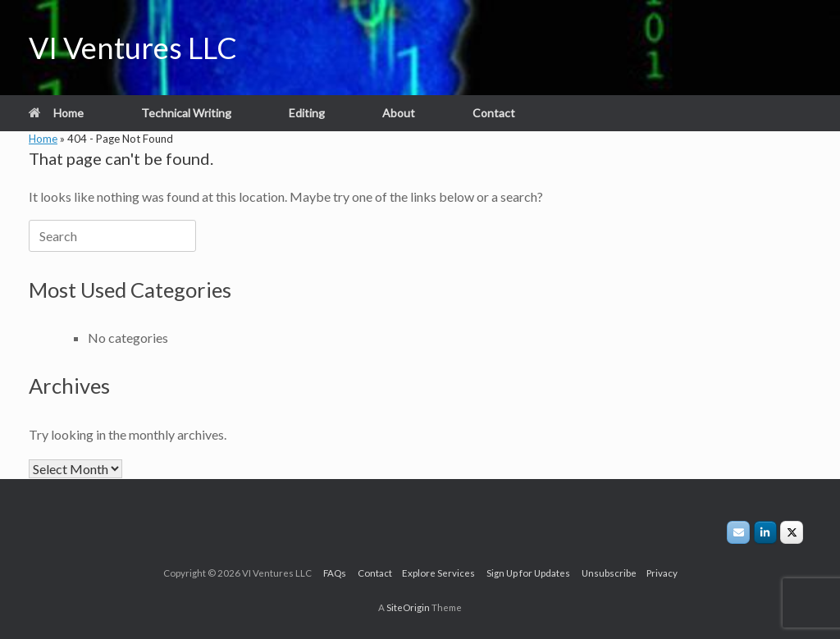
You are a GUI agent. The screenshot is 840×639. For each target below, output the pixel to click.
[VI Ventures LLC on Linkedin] (765, 532)
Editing (307, 113)
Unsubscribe (610, 573)
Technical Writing (186, 113)
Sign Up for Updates (534, 573)
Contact (494, 113)
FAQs (340, 573)
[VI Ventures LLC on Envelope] (738, 532)
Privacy (658, 573)
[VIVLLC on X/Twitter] (792, 532)
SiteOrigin (408, 607)
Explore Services (444, 573)
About (399, 113)
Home (56, 113)
